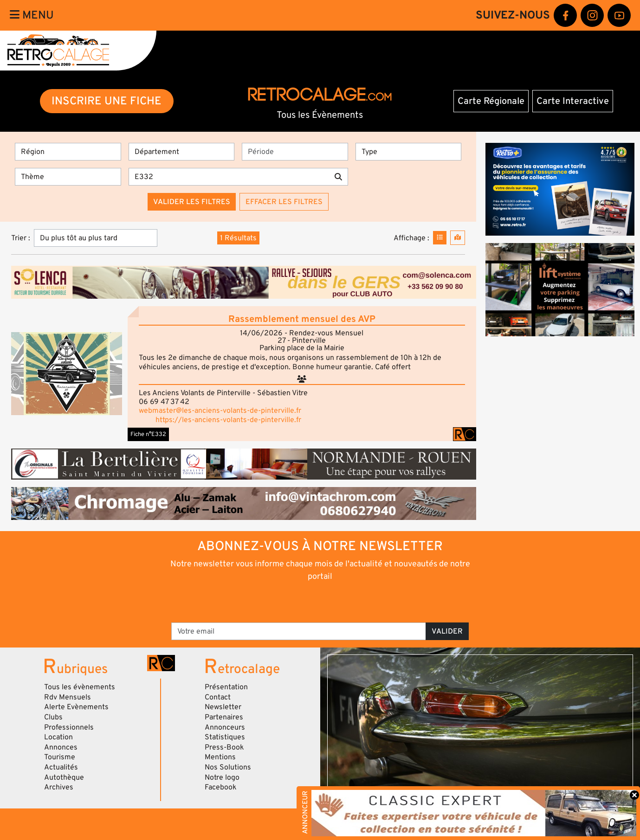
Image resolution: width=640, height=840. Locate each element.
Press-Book (224, 747)
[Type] (409, 152)
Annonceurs (225, 727)
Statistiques (225, 737)
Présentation (226, 687)
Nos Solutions (228, 767)
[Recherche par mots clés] (229, 177)
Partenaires (224, 717)
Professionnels (69, 727)
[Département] (182, 152)
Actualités (61, 767)
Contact (218, 697)
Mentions (220, 757)
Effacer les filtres (284, 202)
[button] (67, 374)
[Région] (68, 152)
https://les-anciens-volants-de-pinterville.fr (228, 420)
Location (58, 737)
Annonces (61, 747)
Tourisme (60, 757)
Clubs (53, 717)
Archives (59, 787)
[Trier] (96, 238)
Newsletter (223, 707)
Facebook (221, 787)
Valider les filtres (192, 202)
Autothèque (64, 777)
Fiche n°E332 (148, 434)
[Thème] (68, 177)
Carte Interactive (573, 101)
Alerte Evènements (76, 707)
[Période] (295, 152)
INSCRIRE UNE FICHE (107, 101)
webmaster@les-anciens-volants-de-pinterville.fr (220, 410)
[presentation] (307, 601)
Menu (32, 15)
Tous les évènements (80, 687)
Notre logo (222, 777)
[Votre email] (299, 631)
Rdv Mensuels (68, 697)
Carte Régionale (491, 101)
